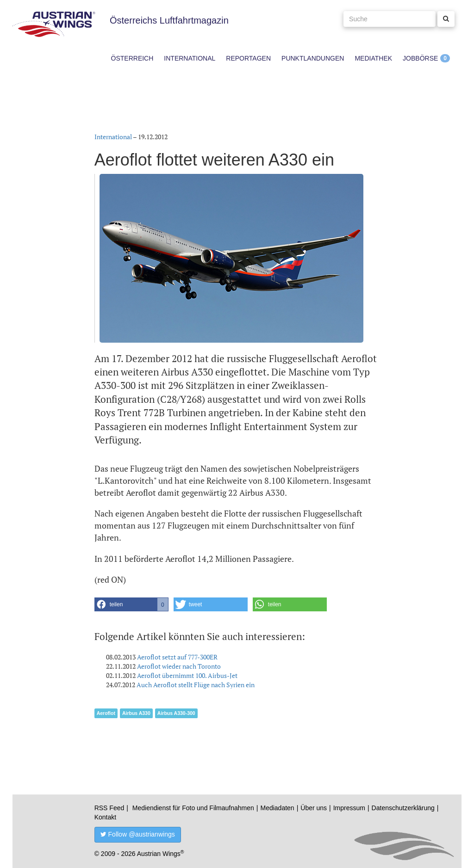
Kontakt (105, 817)
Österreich (132, 58)
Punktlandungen (313, 58)
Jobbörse (420, 58)
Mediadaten (277, 808)
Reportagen (248, 58)
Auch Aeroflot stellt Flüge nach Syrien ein (196, 685)
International (190, 58)
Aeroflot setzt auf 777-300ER (177, 657)
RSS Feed (109, 808)
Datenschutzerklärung (403, 808)
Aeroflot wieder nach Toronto (179, 666)
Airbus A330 (136, 713)
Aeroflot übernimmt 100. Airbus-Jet (187, 675)
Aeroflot (106, 713)
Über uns (314, 808)
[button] (131, 604)
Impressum (349, 808)
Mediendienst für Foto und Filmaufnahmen (193, 808)
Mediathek (373, 58)
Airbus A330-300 (176, 713)
